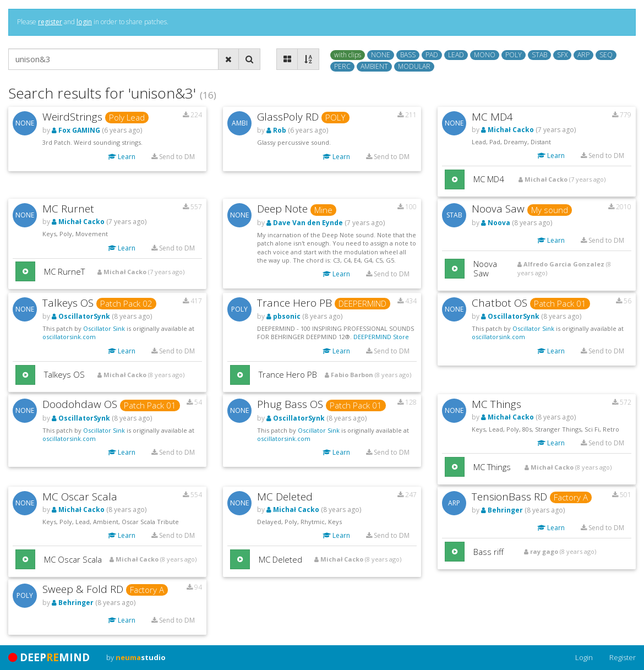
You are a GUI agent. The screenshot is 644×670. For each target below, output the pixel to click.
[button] (455, 179)
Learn (122, 157)
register (50, 22)
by (136, 657)
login (84, 22)
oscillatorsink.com (69, 337)
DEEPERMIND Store (381, 337)
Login (584, 657)
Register (623, 657)
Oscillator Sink (104, 328)
